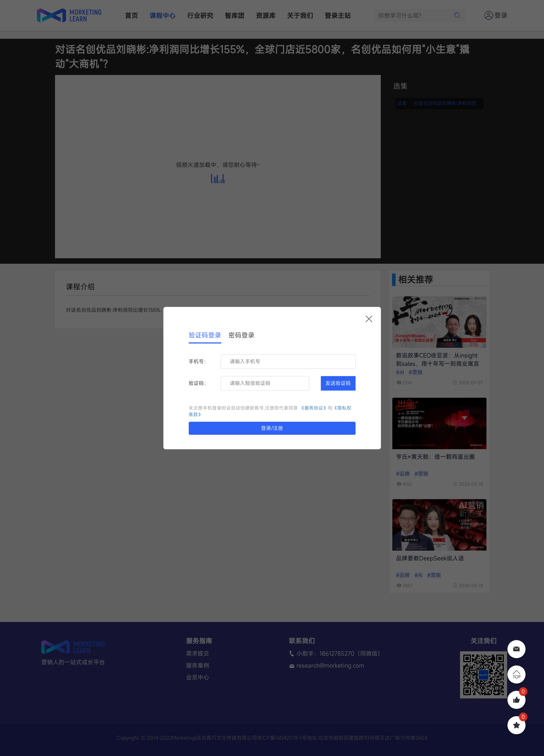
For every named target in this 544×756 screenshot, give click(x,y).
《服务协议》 (314, 408)
